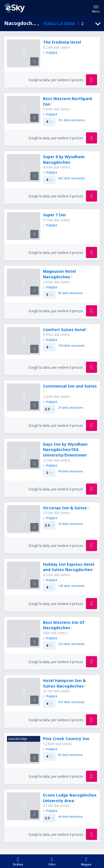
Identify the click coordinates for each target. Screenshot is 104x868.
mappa (50, 52)
